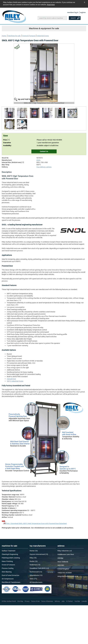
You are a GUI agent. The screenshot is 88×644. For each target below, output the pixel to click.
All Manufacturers (36, 582)
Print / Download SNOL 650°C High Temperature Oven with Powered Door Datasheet (36, 523)
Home (4, 36)
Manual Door (11, 379)
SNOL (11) (33, 579)
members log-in (73, 12)
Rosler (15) (34, 561)
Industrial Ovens (43, 36)
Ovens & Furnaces (29, 36)
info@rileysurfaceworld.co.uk (68, 576)
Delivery (57, 601)
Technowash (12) (36, 572)
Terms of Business (47, 601)
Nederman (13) (35, 565)
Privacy (27, 601)
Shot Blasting (7, 572)
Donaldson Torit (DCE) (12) (39, 568)
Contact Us (44, 151)
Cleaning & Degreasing (10, 554)
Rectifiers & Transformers (11, 582)
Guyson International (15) (39, 554)
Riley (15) (33, 558)
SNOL (39, 160)
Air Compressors (8, 579)
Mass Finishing (7, 561)
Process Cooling (8, 568)
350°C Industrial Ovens (15, 381)
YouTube (77, 601)
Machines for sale (14, 36)
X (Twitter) (70, 601)
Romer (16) (34, 551)
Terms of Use (35, 601)
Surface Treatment (9, 551)
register (83, 12)
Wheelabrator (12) (36, 575)
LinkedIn (84, 601)
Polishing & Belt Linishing (11, 558)
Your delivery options (44, 167)
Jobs (63, 601)
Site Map (20, 601)
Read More (51, 5)
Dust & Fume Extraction (10, 575)
